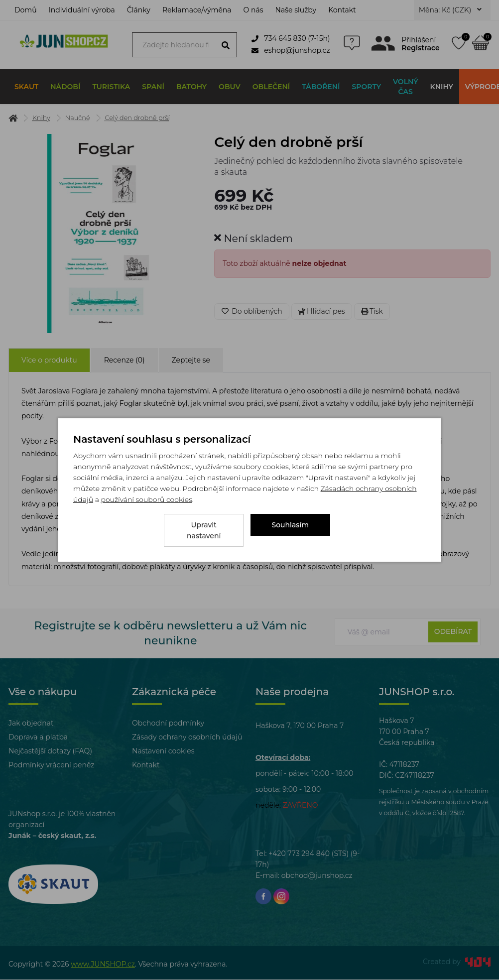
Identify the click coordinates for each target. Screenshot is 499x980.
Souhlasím (291, 530)
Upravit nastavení (204, 530)
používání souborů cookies (146, 505)
